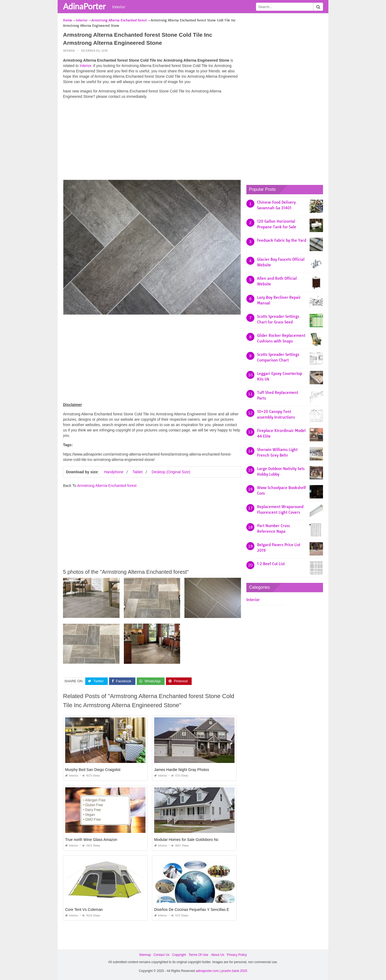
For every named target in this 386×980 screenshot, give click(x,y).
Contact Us (162, 955)
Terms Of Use (198, 955)
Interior (119, 7)
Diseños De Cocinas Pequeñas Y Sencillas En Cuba (198, 910)
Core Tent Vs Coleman (84, 910)
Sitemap (145, 955)
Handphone (114, 472)
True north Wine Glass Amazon (91, 840)
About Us (218, 955)
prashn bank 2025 (234, 971)
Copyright (179, 955)
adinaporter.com (207, 971)
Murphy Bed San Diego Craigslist (93, 770)
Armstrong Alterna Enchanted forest (107, 486)
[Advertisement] (152, 141)
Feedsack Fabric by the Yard (282, 240)
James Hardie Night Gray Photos (182, 770)
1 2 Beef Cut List (271, 564)
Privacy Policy (237, 955)
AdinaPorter (84, 6)
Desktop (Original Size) (171, 472)
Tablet (137, 472)
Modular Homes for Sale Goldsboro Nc (186, 840)
